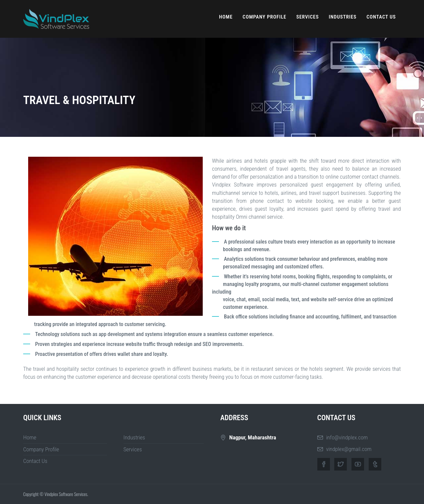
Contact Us (381, 17)
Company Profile (264, 17)
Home (226, 17)
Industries (343, 17)
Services (307, 17)
